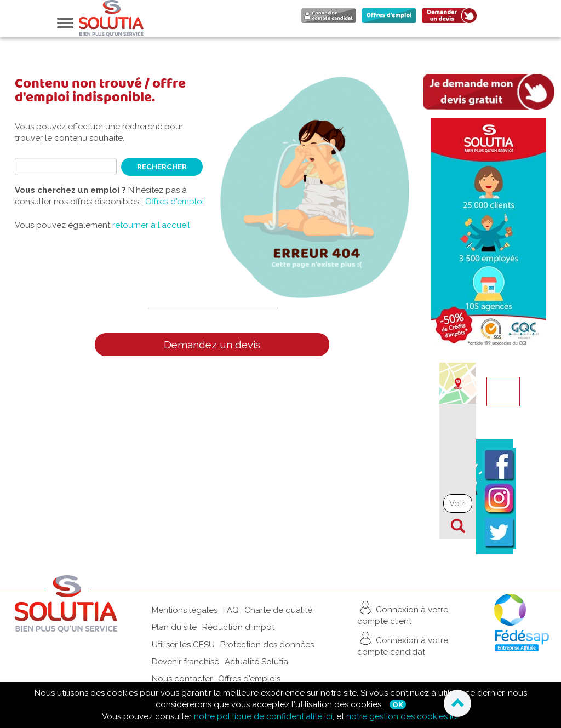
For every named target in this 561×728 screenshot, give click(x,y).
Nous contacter (182, 679)
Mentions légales (185, 610)
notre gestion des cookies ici (402, 716)
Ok (398, 704)
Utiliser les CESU (183, 645)
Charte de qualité (278, 610)
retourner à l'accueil (151, 225)
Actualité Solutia (256, 662)
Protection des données (267, 645)
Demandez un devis (212, 345)
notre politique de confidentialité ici (263, 716)
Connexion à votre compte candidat (403, 643)
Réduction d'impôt (238, 627)
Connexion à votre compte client (403, 613)
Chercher (458, 526)
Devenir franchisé (185, 662)
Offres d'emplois (249, 679)
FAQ (231, 610)
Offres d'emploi (174, 202)
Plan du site (174, 627)
